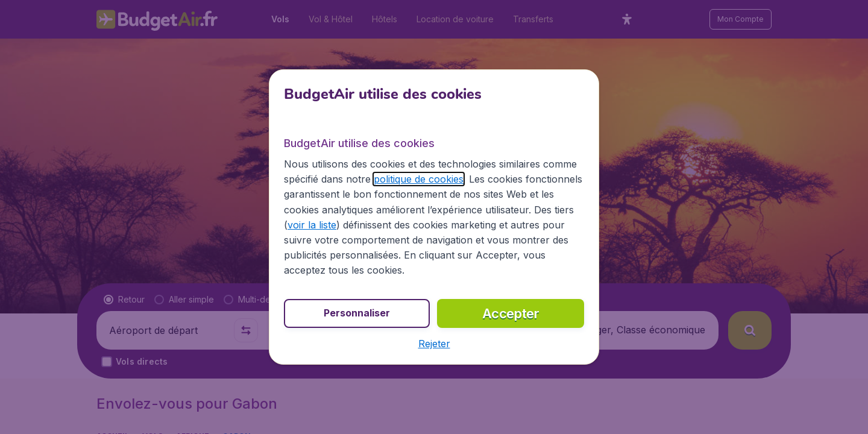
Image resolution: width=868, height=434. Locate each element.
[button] (434, 344)
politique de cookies (419, 179)
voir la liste (312, 225)
